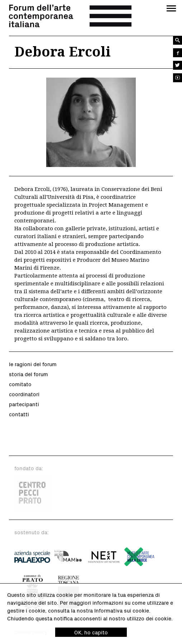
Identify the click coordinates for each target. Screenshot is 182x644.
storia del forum (28, 374)
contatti (19, 414)
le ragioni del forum (33, 364)
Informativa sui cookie (122, 610)
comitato (20, 384)
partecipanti (24, 404)
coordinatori (24, 394)
